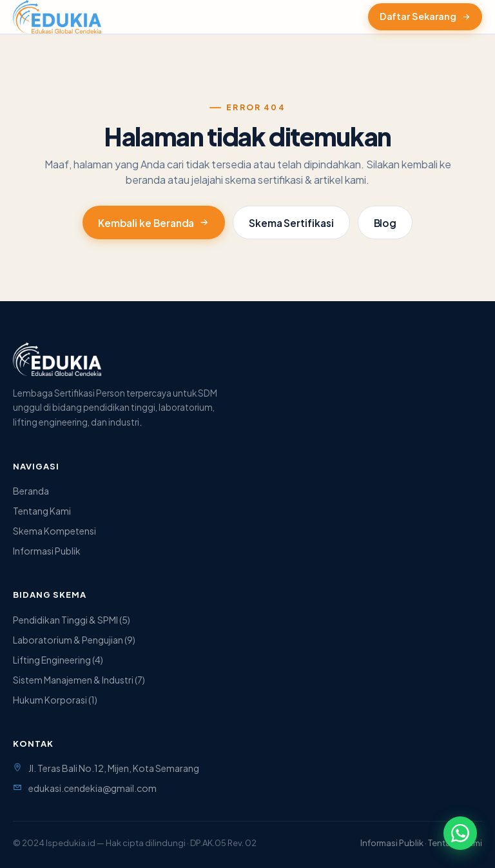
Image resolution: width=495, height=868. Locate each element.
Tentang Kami (42, 511)
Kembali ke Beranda (154, 223)
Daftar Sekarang (425, 16)
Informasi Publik (47, 551)
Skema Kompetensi (54, 531)
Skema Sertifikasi (291, 223)
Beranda (31, 491)
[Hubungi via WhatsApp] (460, 833)
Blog (385, 223)
